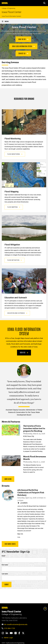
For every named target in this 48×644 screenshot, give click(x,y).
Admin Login (8, 638)
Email (3, 556)
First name (5, 565)
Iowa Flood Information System (11, 16)
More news (8, 479)
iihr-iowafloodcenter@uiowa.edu (16, 624)
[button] (44, 3)
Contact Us (23, 53)
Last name (5, 574)
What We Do (23, 39)
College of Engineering (8, 8)
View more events (10, 544)
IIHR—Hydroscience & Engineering (13, 643)
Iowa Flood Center (12, 12)
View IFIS (24, 352)
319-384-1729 (10, 628)
